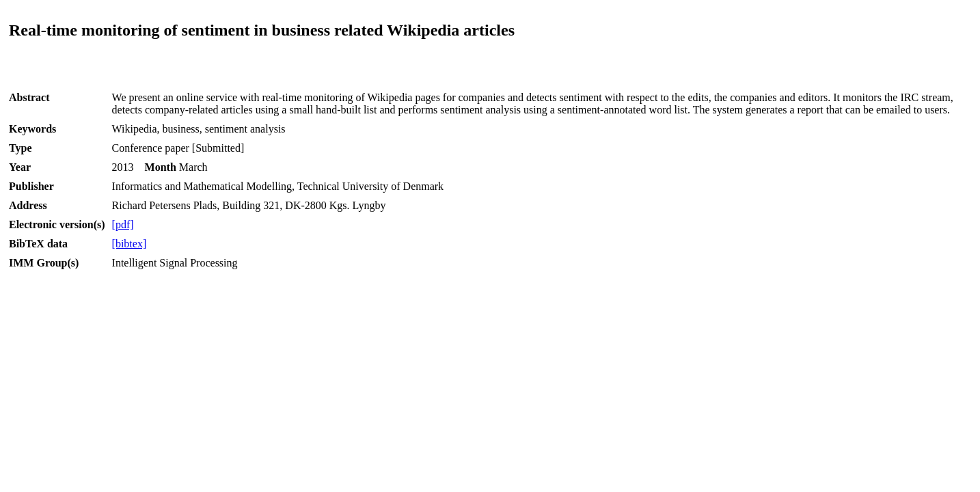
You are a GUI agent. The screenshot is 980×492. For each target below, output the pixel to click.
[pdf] (123, 224)
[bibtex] (130, 244)
